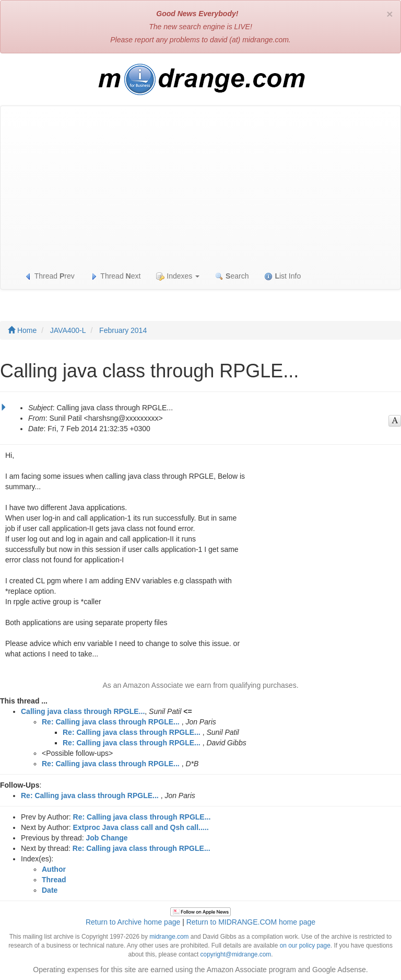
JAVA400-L (68, 330)
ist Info (282, 276)
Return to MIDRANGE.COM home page (251, 922)
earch (232, 276)
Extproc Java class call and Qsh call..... (141, 827)
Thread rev (49, 276)
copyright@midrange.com (236, 954)
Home (22, 330)
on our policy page (305, 946)
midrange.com (169, 937)
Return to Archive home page (133, 922)
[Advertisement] (200, 185)
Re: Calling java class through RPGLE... (111, 722)
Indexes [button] (178, 276)
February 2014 (123, 330)
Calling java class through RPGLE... (83, 711)
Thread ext (116, 276)
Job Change (107, 838)
